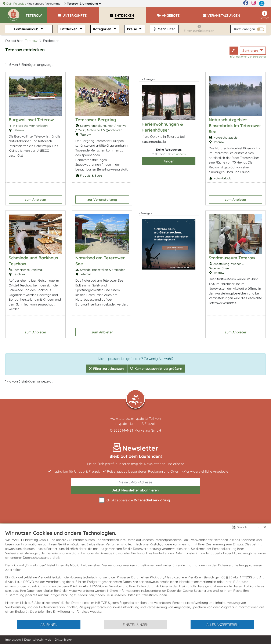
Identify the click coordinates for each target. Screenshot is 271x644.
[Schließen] (265, 527)
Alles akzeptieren (222, 625)
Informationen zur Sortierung (248, 56)
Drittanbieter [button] (63, 640)
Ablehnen (49, 625)
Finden (169, 161)
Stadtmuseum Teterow (232, 258)
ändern (181, 154)
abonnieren (135, 490)
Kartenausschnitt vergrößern (156, 369)
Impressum (13, 640)
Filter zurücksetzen (106, 369)
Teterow (84, 4)
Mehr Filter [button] (164, 29)
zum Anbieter (36, 200)
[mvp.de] (262, 4)
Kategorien (103, 29)
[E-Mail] (135, 482)
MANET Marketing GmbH (142, 430)
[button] (36, 14)
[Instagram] (254, 4)
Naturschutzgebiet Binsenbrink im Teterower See (235, 126)
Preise (132, 29)
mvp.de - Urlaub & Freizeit (135, 424)
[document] (135, 575)
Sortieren (251, 51)
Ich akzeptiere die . (135, 500)
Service (265, 15)
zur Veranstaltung (102, 200)
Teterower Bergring (96, 120)
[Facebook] (246, 4)
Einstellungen (136, 625)
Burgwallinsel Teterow (31, 120)
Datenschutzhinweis (38, 640)
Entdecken (69, 29)
